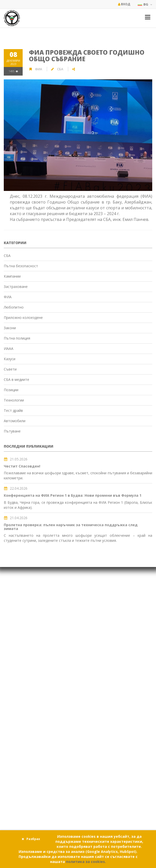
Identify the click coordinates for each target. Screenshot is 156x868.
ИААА (9, 348)
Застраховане (16, 287)
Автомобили (15, 421)
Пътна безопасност (21, 266)
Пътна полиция (17, 338)
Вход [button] (124, 4)
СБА (7, 256)
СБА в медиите (16, 379)
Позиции (11, 390)
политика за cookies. (86, 862)
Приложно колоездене (23, 318)
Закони (10, 328)
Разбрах (31, 839)
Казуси (10, 359)
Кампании (12, 276)
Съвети (10, 369)
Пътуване (12, 431)
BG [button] (145, 4)
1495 (13, 71)
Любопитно (14, 307)
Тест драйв (13, 410)
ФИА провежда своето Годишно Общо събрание (87, 56)
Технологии (14, 400)
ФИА (39, 69)
